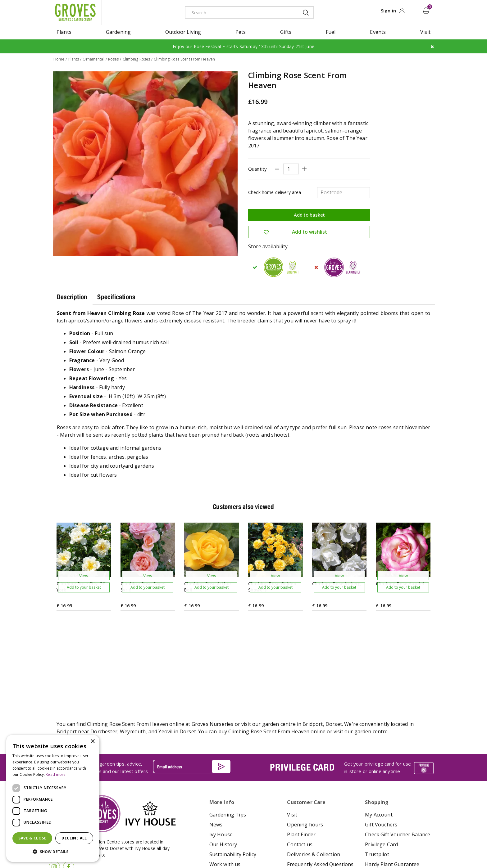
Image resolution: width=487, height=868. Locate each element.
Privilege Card (381, 767)
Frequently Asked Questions (320, 787)
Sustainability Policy (233, 777)
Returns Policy (382, 797)
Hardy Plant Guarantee (392, 787)
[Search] (240, 12)
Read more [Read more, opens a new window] (56, 774)
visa (430, 845)
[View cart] (426, 10)
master (416, 845)
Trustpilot (377, 777)
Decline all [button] (74, 838)
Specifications (116, 297)
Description (72, 297)
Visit (292, 738)
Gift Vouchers (381, 748)
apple (375, 845)
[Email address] (192, 689)
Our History (223, 767)
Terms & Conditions (229, 845)
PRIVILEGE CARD (302, 690)
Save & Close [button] (32, 838)
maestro (403, 845)
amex (361, 845)
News (216, 748)
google (389, 845)
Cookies (287, 845)
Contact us (300, 767)
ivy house (157, 12)
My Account (379, 738)
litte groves (119, 12)
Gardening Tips (228, 738)
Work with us (225, 787)
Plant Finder (301, 758)
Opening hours (305, 748)
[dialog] (53, 798)
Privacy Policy (263, 845)
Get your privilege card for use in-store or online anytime (377, 690)
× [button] (92, 742)
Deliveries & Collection (314, 777)
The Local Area (305, 797)
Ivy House (221, 758)
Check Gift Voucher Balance (398, 758)
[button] (53, 852)
